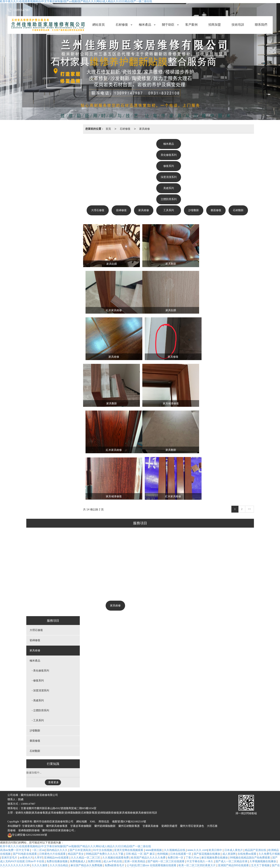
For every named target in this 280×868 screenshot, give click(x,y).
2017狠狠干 (62, 783)
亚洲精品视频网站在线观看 (37, 783)
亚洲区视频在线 (61, 805)
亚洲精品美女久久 (54, 832)
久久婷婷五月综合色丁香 (140, 821)
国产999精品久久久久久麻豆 (74, 802)
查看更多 (53, 685)
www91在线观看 (57, 798)
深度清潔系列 (169, 177)
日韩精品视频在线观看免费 (224, 847)
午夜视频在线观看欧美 (92, 821)
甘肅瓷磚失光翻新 (33, 728)
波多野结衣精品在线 (92, 790)
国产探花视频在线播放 (207, 756)
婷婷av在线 (53, 771)
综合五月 (13, 805)
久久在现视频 (18, 839)
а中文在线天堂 (114, 839)
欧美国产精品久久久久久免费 (149, 760)
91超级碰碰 (111, 771)
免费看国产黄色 (145, 858)
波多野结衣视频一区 (20, 855)
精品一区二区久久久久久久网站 (252, 839)
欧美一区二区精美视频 (240, 798)
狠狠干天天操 (194, 779)
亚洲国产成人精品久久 (32, 862)
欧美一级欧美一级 (24, 779)
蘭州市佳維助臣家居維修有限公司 (53, 724)
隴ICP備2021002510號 (133, 724)
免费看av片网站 (194, 813)
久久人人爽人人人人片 (65, 790)
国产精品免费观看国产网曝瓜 (201, 836)
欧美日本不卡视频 (238, 832)
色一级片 (153, 798)
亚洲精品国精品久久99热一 (183, 794)
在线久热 (191, 798)
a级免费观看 (80, 775)
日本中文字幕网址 (18, 813)
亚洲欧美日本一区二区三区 (130, 817)
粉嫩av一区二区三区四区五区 (54, 779)
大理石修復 (98, 210)
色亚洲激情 (174, 824)
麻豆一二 (57, 813)
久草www (233, 824)
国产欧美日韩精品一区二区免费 (92, 779)
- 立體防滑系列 (41, 613)
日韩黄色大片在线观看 (53, 756)
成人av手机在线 (113, 764)
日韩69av (50, 802)
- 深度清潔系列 (41, 593)
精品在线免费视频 (162, 862)
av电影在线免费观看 (79, 832)
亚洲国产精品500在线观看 (234, 768)
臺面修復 (216, 210)
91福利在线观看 (241, 805)
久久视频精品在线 (175, 752)
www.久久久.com (197, 752)
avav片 (222, 817)
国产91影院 (46, 828)
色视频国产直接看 (260, 836)
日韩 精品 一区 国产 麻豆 (141, 756)
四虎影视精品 (108, 786)
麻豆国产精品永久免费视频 (87, 768)
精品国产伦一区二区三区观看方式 (197, 771)
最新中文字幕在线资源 (241, 817)
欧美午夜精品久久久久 (226, 821)
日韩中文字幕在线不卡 (40, 775)
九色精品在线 (8, 862)
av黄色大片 (26, 760)
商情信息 (104, 724)
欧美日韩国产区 (25, 847)
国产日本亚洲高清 (81, 752)
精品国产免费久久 (221, 839)
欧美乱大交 (267, 771)
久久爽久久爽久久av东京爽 (259, 779)
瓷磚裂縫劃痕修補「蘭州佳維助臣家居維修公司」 (48, 733)
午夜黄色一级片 (43, 821)
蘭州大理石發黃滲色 (192, 728)
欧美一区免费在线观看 (85, 786)
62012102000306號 (27, 737)
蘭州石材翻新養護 (129, 728)
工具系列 (169, 210)
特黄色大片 (258, 832)
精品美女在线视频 (59, 839)
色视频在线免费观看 (172, 798)
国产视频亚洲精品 (158, 786)
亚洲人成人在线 (228, 794)
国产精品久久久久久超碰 (196, 821)
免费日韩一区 (176, 760)
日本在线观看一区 (181, 756)
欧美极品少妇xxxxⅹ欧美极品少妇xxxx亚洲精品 (188, 843)
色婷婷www (148, 855)
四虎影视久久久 (249, 855)
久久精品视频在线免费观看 (96, 817)
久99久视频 (113, 790)
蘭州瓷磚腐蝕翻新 (105, 728)
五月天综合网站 (56, 862)
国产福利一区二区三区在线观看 (166, 764)
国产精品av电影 (134, 843)
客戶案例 (191, 25)
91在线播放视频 (216, 832)
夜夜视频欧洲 (24, 821)
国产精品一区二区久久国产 (73, 836)
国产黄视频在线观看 (82, 783)
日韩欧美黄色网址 (248, 783)
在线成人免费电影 (148, 832)
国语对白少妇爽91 (80, 798)
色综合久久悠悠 (128, 775)
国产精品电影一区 (254, 775)
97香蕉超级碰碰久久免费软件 (252, 843)
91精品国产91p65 (26, 843)
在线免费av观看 (247, 756)
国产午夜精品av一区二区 (124, 855)
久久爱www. (146, 775)
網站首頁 (99, 25)
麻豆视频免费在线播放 (215, 760)
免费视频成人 (78, 764)
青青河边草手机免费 (254, 828)
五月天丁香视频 (261, 768)
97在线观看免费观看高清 (106, 851)
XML (93, 724)
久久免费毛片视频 (269, 756)
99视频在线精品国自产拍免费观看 (250, 760)
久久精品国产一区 (269, 862)
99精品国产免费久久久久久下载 (105, 756)
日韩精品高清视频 (205, 775)
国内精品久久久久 (57, 752)
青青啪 (244, 824)
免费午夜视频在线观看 (67, 828)
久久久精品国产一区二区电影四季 (197, 855)
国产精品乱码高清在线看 (97, 828)
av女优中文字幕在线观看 (263, 858)
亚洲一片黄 (181, 817)
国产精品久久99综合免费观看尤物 (98, 824)
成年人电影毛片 (33, 802)
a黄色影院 (272, 824)
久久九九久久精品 (66, 821)
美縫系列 (169, 188)
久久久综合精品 (59, 768)
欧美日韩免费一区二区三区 (182, 805)
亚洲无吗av (218, 798)
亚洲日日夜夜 (115, 821)
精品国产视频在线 (11, 828)
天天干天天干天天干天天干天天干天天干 (137, 802)
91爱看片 (204, 798)
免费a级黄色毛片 (115, 768)
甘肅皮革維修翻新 (81, 728)
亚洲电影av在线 (128, 794)
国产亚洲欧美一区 (21, 790)
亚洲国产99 (180, 828)
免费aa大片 (152, 836)
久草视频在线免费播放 (167, 783)
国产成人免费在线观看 (138, 847)
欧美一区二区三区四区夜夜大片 (197, 768)
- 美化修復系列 (41, 573)
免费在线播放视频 (57, 764)
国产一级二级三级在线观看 (149, 824)
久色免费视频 (122, 828)
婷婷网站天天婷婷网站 (93, 809)
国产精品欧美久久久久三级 (39, 786)
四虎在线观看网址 (11, 824)
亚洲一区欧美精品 (135, 764)
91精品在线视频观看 (160, 817)
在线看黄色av (76, 862)
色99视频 (163, 756)
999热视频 (63, 786)
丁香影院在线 (13, 786)
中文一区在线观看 (123, 858)
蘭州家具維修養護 (57, 728)
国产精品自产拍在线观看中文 (111, 805)
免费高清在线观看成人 (50, 847)
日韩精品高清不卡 (253, 813)
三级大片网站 (96, 843)
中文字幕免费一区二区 (203, 817)
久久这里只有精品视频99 (106, 836)
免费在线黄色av (102, 802)
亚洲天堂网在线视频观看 (129, 752)
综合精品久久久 (228, 855)
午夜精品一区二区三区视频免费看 (194, 862)
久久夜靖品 (197, 809)
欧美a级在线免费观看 (65, 817)
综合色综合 (17, 771)
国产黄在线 (239, 858)
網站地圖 (82, 724)
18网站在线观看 (82, 805)
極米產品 (145, 25)
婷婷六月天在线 (192, 824)
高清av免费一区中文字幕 (15, 752)
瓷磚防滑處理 (169, 728)
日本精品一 (137, 813)
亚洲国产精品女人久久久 (35, 805)
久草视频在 (152, 843)
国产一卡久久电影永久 (256, 847)
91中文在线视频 (103, 752)
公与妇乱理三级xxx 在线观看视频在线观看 (152, 768)
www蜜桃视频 (154, 752)
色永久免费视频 (37, 839)
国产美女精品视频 (133, 836)
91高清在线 (111, 794)
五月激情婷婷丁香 (143, 828)
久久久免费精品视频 (41, 858)
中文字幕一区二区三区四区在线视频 (102, 847)
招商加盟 (215, 25)
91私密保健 (167, 832)
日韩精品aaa (151, 851)
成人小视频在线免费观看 (79, 813)
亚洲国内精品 (104, 783)
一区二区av (38, 752)
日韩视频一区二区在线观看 (176, 851)
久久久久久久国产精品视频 (60, 824)
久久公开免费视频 (78, 851)
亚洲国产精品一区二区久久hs (128, 798)
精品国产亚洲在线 (256, 752)
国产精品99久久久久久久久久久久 (210, 858)
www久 (237, 775)
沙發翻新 (194, 210)
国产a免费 (179, 839)
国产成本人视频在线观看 (190, 832)
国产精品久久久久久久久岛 (217, 790)
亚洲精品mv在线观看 (57, 760)
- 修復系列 (38, 583)
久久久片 (206, 805)
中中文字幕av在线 (199, 828)
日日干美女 (246, 794)
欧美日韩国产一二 (214, 824)
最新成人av (177, 779)
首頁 (108, 129)
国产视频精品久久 (97, 862)
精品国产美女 (76, 756)
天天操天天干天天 (49, 843)
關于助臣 (168, 25)
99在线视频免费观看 (23, 809)
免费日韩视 (95, 764)
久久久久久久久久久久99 (15, 768)
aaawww (160, 794)
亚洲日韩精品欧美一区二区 (251, 790)
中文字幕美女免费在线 (132, 786)
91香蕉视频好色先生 (65, 809)
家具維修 (145, 129)
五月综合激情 (63, 775)
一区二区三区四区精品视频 (219, 783)
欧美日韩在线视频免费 (234, 836)
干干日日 (136, 805)
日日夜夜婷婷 (264, 798)
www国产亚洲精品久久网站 (71, 858)
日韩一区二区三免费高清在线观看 (239, 771)
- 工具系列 (38, 623)
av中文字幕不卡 (221, 851)
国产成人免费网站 (154, 805)
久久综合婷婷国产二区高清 (92, 855)
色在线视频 (128, 832)
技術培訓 (238, 25)
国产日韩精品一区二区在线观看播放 (144, 790)
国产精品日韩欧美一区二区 (45, 794)
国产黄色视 (20, 794)
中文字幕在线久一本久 (200, 764)
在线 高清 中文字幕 (168, 821)
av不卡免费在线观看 (235, 809)
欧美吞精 (126, 824)
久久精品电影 (233, 779)
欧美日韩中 (216, 752)
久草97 (38, 760)
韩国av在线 (147, 794)
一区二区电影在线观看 (103, 775)
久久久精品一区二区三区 (86, 760)
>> (250, 411)
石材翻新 (238, 210)
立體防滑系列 (169, 199)
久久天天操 (188, 802)
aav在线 (252, 862)
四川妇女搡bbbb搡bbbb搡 (156, 839)
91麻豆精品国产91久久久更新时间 (243, 786)
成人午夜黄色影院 (250, 802)
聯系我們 (261, 25)
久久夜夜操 (132, 839)
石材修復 (122, 25)
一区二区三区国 (132, 851)
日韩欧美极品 (146, 771)
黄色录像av (224, 775)
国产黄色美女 (221, 805)
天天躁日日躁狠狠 (156, 813)
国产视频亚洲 (80, 839)
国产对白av (142, 862)
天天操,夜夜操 (214, 813)
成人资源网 (229, 756)
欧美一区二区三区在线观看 (112, 813)
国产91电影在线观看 (25, 756)
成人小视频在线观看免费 (127, 779)
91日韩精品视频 (192, 783)
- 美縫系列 (38, 603)
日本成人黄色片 (234, 752)
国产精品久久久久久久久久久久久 (54, 855)
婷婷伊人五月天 (165, 771)
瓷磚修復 (121, 210)
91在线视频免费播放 (254, 851)
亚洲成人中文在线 (181, 775)
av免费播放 (8, 866)
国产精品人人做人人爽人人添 (30, 851)
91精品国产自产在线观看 (231, 862)
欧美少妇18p (209, 794)
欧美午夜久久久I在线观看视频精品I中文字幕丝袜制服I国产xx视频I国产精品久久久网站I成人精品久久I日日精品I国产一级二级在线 (75, 748)
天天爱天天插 (114, 843)
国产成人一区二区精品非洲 (232, 764)
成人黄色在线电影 (171, 836)
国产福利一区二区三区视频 (183, 790)
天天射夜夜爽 (42, 790)
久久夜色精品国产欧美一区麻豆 (133, 783)
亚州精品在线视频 (197, 839)
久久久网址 (162, 775)
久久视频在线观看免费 (116, 760)
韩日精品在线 (171, 802)
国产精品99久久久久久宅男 (29, 798)
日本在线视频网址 (100, 858)
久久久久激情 (40, 768)
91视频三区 (97, 839)
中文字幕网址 (232, 813)
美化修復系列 (169, 155)
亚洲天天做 (72, 847)
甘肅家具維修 (150, 728)
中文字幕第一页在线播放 (206, 786)
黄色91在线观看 (213, 779)
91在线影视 (234, 828)
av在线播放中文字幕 (156, 779)
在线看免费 (182, 858)
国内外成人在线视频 (121, 862)
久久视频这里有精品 (74, 843)
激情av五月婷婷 (93, 794)
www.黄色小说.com (30, 832)
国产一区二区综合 (16, 858)
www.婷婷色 (44, 809)
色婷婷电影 (219, 828)
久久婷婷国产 (100, 798)
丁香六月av (193, 760)
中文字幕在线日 (180, 786)
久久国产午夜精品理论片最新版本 (82, 771)
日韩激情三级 (134, 809)
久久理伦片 (257, 824)
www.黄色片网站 (178, 809)
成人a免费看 (225, 843)
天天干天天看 (128, 771)
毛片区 (237, 851)
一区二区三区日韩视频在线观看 (32, 817)
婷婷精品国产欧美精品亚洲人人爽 (217, 802)
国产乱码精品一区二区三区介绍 (260, 821)
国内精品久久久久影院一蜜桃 (189, 847)
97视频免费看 (116, 809)
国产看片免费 (162, 847)
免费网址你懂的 (35, 771)
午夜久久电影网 (41, 813)
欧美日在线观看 (72, 794)
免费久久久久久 (33, 824)
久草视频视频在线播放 (263, 764)
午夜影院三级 (202, 851)
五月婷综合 (30, 828)
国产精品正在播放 (155, 809)
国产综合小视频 (166, 855)
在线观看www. (165, 858)
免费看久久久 (58, 851)
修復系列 (169, 166)
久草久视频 (175, 813)
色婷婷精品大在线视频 (106, 832)
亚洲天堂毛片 (10, 760)
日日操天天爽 (164, 828)
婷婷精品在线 (213, 809)
